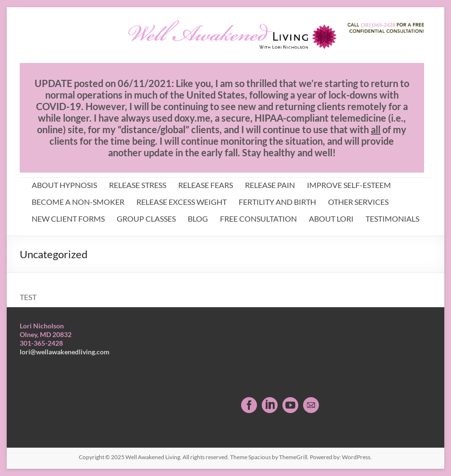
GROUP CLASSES (146, 219)
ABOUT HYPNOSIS (64, 185)
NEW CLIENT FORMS (68, 219)
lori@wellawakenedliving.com (65, 352)
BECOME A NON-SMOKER (78, 202)
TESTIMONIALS (392, 219)
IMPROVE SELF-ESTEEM (349, 185)
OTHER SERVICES (358, 202)
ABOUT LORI (331, 219)
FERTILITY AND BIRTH (277, 202)
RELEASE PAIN (270, 185)
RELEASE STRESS (138, 185)
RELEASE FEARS (206, 185)
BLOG (198, 219)
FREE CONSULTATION (258, 219)
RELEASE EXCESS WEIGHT (182, 202)
